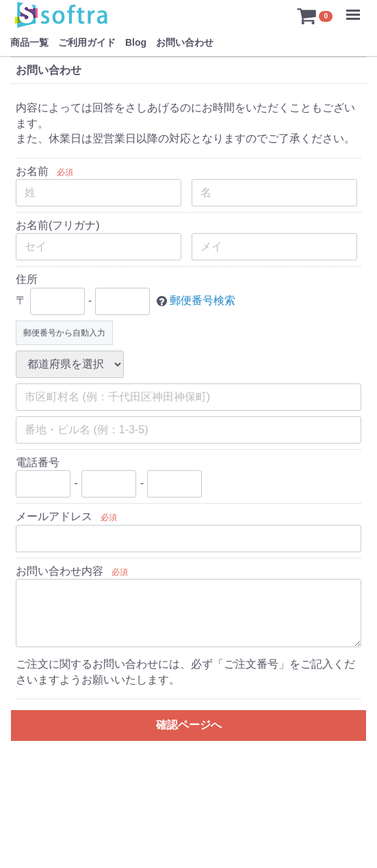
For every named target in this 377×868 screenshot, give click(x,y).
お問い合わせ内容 (60, 571)
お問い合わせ (185, 42)
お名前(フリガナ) (58, 225)
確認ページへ (189, 725)
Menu (356, 8)
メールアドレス (54, 516)
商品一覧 (29, 42)
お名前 (32, 171)
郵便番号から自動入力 (64, 333)
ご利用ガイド (87, 42)
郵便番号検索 (203, 300)
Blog (136, 42)
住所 (27, 280)
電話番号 (38, 462)
